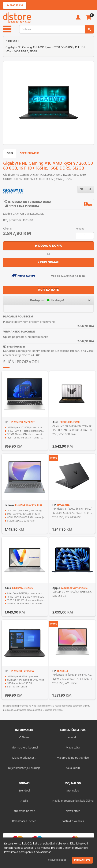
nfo (88, 205)
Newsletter (73, 811)
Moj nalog (73, 791)
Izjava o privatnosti (24, 758)
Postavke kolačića (57, 860)
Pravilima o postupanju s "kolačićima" (27, 852)
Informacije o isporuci (24, 748)
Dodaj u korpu (48, 246)
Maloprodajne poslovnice (73, 758)
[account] (78, 19)
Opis (10, 153)
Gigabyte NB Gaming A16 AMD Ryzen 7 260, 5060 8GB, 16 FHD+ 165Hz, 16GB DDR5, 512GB (45, 49)
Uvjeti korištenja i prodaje (24, 768)
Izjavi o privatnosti (76, 848)
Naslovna (11, 41)
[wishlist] (82, 189)
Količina (80, 229)
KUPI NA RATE (48, 290)
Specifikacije (30, 153)
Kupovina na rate (24, 811)
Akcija (24, 801)
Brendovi (24, 791)
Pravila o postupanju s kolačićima (73, 801)
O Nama (24, 738)
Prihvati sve (82, 860)
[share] (90, 189)
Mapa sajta (73, 748)
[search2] (89, 29)
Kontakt (73, 738)
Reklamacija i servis (24, 821)
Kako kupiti (73, 768)
